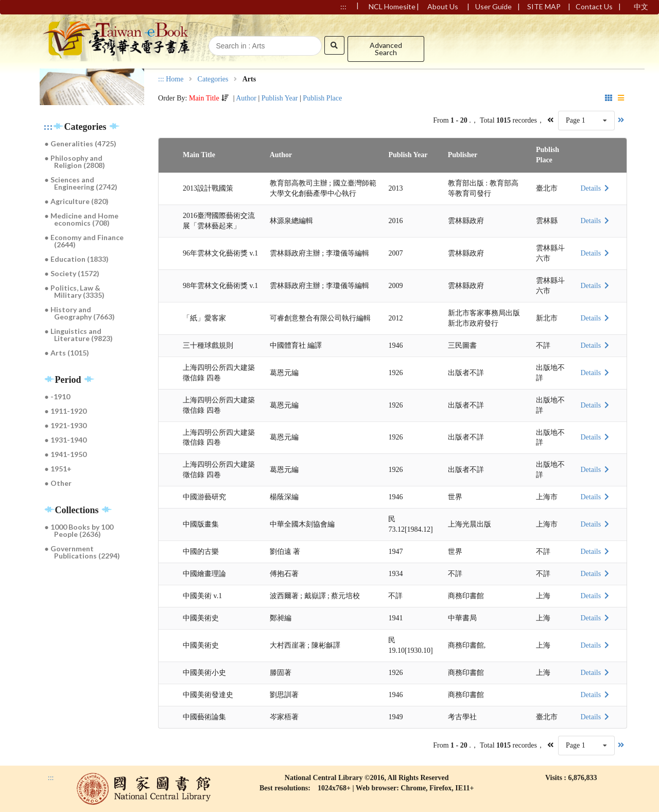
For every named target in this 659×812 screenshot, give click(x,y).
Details (596, 188)
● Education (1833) (77, 259)
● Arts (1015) (67, 353)
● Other (58, 483)
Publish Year (280, 98)
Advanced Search (386, 49)
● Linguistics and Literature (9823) (79, 335)
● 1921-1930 (66, 425)
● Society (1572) (72, 273)
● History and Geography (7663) (80, 313)
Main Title (204, 98)
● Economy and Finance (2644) (84, 241)
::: (48, 127)
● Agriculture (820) (77, 201)
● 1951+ (58, 469)
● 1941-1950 (66, 454)
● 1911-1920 (66, 411)
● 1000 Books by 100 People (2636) (79, 530)
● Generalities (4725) (81, 143)
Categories (213, 79)
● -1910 (57, 396)
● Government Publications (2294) (83, 552)
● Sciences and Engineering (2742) (81, 183)
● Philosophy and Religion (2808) (75, 162)
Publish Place (322, 98)
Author (246, 98)
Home (175, 79)
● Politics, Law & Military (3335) (75, 291)
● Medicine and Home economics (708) (82, 219)
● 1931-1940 (66, 440)
